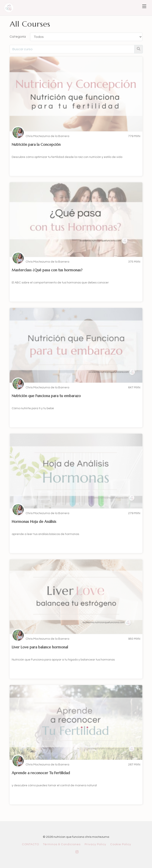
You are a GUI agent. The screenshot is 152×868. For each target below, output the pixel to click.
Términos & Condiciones (62, 844)
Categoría (18, 37)
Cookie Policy (121, 844)
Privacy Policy (95, 844)
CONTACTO (30, 844)
